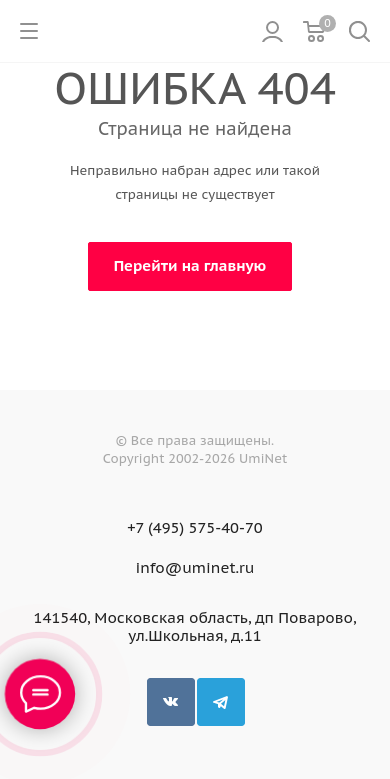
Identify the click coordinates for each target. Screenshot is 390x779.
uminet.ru (218, 567)
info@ (159, 567)
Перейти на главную (190, 265)
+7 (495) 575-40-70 (194, 527)
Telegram (221, 702)
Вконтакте (171, 702)
